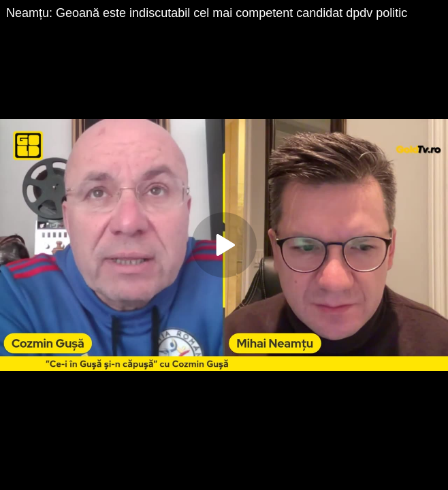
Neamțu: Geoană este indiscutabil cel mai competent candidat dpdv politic (207, 13)
